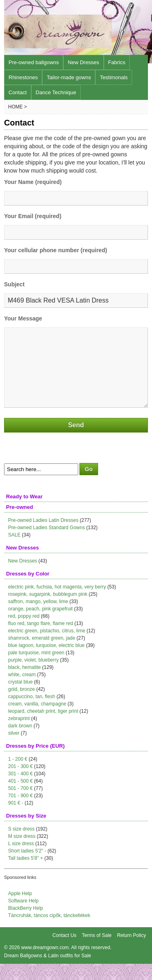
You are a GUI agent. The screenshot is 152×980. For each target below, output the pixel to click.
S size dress (21, 845)
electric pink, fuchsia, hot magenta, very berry (57, 603)
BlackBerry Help (26, 924)
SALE (14, 551)
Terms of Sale (97, 952)
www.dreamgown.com (45, 964)
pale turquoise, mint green (36, 669)
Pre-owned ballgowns (34, 62)
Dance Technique (56, 92)
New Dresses (83, 62)
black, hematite (25, 684)
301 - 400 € (20, 790)
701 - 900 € (20, 812)
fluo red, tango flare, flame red (41, 640)
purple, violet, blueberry (33, 676)
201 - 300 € (20, 783)
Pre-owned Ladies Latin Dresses (43, 537)
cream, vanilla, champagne (37, 720)
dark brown (20, 742)
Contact (18, 92)
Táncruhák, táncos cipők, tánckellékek (49, 932)
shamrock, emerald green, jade (42, 654)
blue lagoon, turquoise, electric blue (46, 662)
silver (14, 749)
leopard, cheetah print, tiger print (43, 727)
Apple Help (20, 910)
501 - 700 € (20, 805)
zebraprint (19, 735)
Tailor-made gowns (69, 77)
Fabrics (117, 62)
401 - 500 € (20, 797)
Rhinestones (23, 77)
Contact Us (64, 952)
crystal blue (20, 698)
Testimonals (114, 77)
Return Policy (132, 952)
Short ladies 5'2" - (27, 867)
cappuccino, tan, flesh (32, 713)
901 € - (16, 819)
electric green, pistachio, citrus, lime (47, 647)
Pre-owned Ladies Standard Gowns (46, 544)
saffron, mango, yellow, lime (38, 618)
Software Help (23, 917)
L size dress (21, 860)
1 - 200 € (18, 775)
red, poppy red (24, 632)
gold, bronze (21, 705)
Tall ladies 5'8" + (26, 874)
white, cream (22, 691)
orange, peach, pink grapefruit (40, 625)
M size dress (22, 852)
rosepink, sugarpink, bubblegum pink (48, 610)
